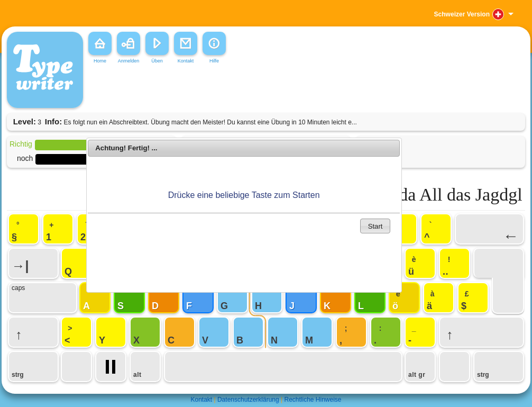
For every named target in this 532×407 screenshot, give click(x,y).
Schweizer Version (462, 14)
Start (375, 226)
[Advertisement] (247, 89)
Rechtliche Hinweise (313, 400)
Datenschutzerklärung (248, 400)
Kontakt (201, 400)
